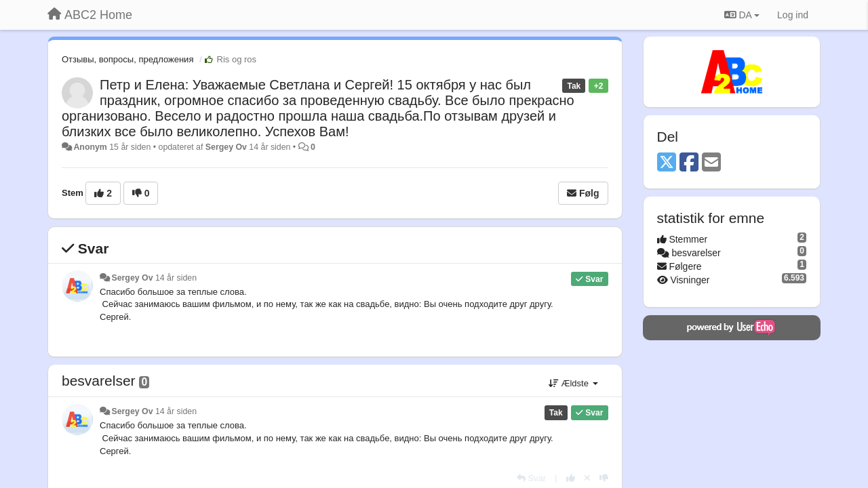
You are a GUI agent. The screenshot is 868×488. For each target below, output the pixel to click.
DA (742, 15)
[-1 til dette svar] (604, 478)
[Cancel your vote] (587, 478)
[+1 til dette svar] (571, 478)
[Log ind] (793, 15)
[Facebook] (689, 163)
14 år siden (176, 278)
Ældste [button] (573, 383)
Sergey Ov (226, 147)
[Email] (711, 163)
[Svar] (531, 478)
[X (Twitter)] (667, 163)
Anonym (90, 147)
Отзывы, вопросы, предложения (127, 59)
